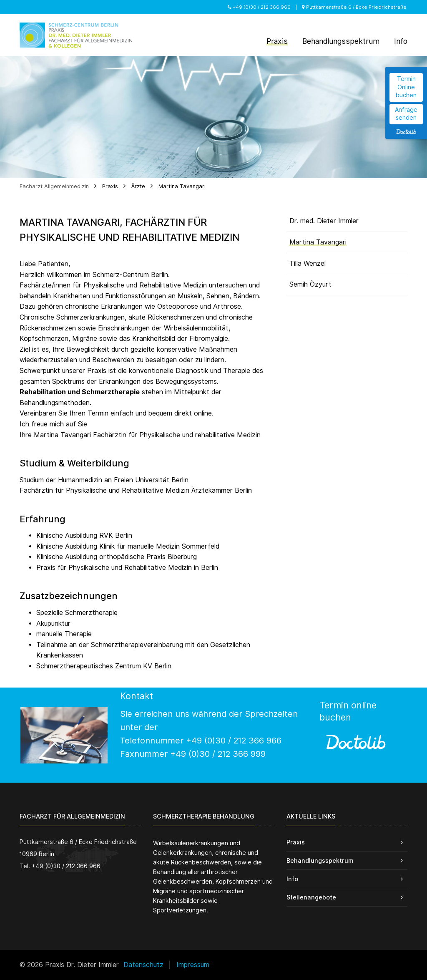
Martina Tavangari (182, 186)
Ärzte (138, 186)
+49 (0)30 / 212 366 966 (259, 7)
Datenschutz (143, 965)
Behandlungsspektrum (320, 860)
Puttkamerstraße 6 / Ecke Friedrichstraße (354, 7)
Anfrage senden (406, 114)
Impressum (193, 965)
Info (292, 879)
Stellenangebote (311, 897)
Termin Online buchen (406, 87)
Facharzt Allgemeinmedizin (54, 186)
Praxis (110, 186)
